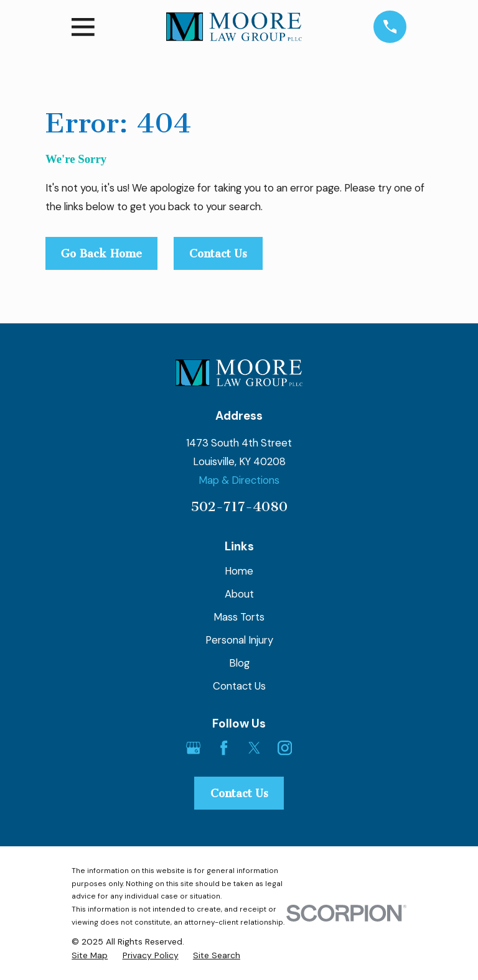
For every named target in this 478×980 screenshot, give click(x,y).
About (239, 594)
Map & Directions (239, 480)
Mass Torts (239, 617)
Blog (239, 663)
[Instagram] (285, 748)
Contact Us (218, 254)
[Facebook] (224, 748)
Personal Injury (239, 640)
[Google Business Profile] (193, 748)
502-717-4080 (239, 507)
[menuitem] (90, 955)
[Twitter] (254, 748)
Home (239, 571)
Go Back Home (101, 254)
